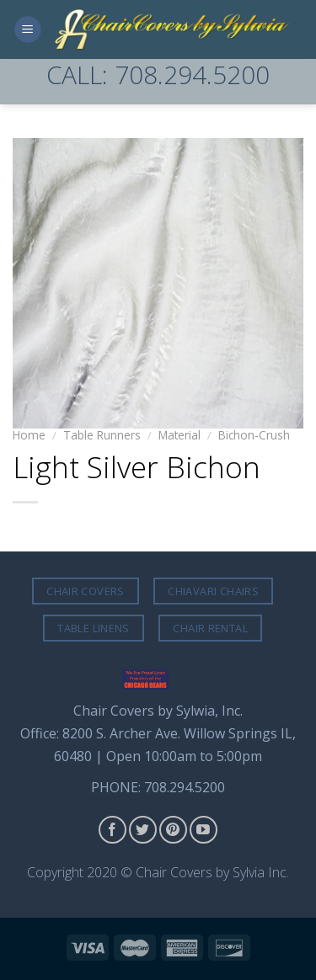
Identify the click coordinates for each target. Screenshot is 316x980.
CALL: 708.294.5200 (158, 75)
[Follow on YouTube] (204, 830)
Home (29, 435)
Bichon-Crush (254, 435)
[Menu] (28, 30)
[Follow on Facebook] (112, 830)
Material (179, 435)
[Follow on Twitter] (143, 830)
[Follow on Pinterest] (173, 830)
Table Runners (102, 435)
